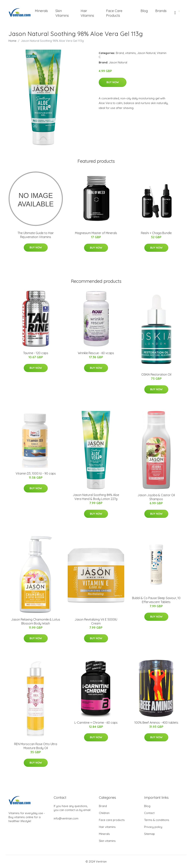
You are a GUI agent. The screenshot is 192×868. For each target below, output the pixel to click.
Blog (144, 11)
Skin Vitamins (62, 13)
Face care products (112, 820)
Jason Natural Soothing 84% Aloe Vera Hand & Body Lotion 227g (96, 497)
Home (12, 41)
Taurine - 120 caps (36, 353)
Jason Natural (146, 53)
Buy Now (113, 82)
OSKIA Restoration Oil (156, 374)
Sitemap (150, 834)
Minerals (41, 11)
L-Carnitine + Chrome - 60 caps (96, 723)
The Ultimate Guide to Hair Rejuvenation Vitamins (36, 235)
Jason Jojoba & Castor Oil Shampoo (156, 497)
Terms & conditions (157, 820)
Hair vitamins (107, 827)
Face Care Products (114, 13)
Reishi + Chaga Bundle (156, 233)
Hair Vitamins (87, 13)
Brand (120, 53)
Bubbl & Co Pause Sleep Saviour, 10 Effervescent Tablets (156, 600)
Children (104, 813)
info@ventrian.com (66, 818)
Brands (161, 11)
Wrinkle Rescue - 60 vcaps (96, 353)
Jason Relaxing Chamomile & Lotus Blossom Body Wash (36, 621)
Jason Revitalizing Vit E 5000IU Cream (96, 621)
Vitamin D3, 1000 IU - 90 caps (36, 473)
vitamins (130, 53)
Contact (149, 813)
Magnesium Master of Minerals (96, 233)
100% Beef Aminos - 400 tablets (156, 723)
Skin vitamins (107, 841)
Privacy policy (153, 827)
